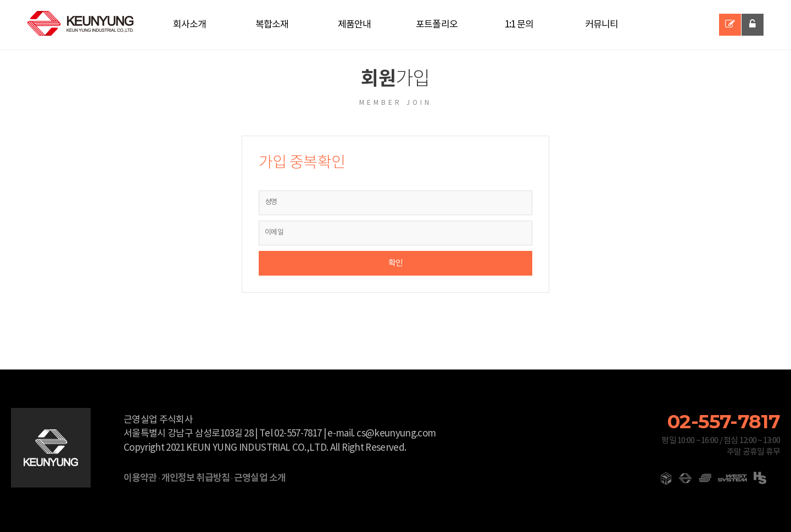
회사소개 (190, 25)
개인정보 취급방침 (196, 478)
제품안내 (355, 25)
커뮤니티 (602, 25)
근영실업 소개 (260, 478)
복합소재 (272, 25)
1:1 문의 (519, 25)
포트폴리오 (437, 25)
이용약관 (140, 478)
